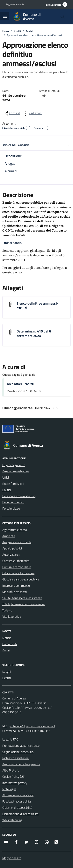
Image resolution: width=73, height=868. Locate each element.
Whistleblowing (12, 820)
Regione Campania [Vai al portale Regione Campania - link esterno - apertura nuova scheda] (15, 4)
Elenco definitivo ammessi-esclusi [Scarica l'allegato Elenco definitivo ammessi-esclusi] (37, 306)
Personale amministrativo (19, 496)
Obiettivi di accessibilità (17, 808)
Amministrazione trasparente (21, 764)
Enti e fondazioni (13, 484)
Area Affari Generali (20, 384)
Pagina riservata (53, 5)
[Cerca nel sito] (62, 17)
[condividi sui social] (12, 113)
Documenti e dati (13, 502)
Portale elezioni (12, 508)
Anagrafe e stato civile (17, 542)
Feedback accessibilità (17, 801)
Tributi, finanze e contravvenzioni (23, 604)
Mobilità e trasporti (15, 592)
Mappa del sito (12, 858)
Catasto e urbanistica (16, 561)
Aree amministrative (15, 471)
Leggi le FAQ (10, 739)
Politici (7, 490)
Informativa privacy (15, 783)
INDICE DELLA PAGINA (36, 146)
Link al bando (12, 243)
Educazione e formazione (18, 573)
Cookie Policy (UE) (14, 777)
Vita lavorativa (12, 617)
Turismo (7, 610)
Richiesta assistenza (15, 758)
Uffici (6, 477)
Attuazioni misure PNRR (18, 795)
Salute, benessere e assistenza (22, 598)
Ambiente (9, 536)
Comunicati (10, 644)
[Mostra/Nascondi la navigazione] (5, 16)
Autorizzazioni (11, 555)
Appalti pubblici (12, 548)
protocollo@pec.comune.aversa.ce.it (32, 726)
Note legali (9, 789)
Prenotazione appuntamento (21, 746)
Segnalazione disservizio (18, 752)
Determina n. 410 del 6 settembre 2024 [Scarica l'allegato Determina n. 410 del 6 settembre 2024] (34, 333)
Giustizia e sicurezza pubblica (21, 579)
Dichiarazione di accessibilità (20, 814)
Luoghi (7, 672)
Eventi (7, 678)
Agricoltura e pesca (15, 530)
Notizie (7, 638)
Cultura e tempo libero (17, 567)
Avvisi (6, 650)
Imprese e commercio (16, 586)
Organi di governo (14, 465)
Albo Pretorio (11, 770)
